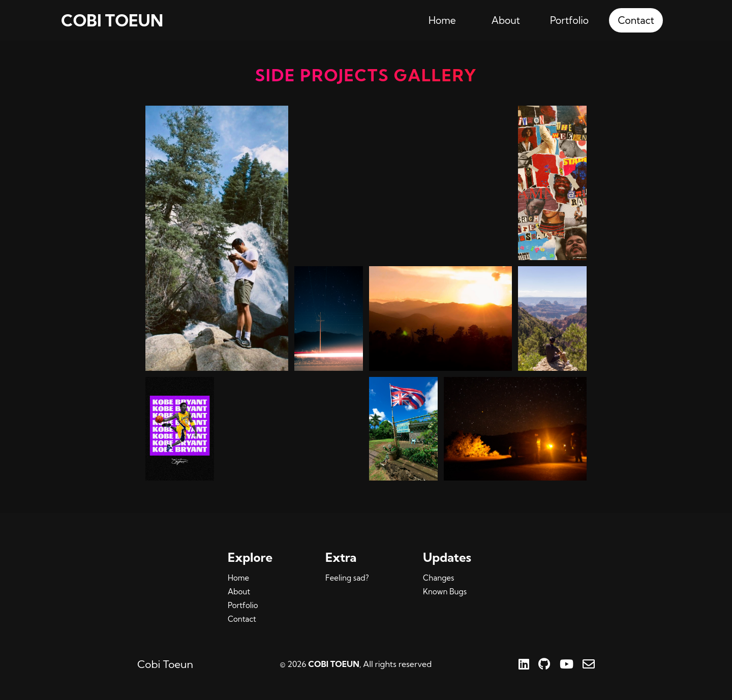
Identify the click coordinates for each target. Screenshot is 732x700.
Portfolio (569, 20)
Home (442, 20)
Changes (438, 578)
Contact (636, 20)
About (506, 20)
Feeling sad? (347, 578)
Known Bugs (445, 592)
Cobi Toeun (165, 664)
